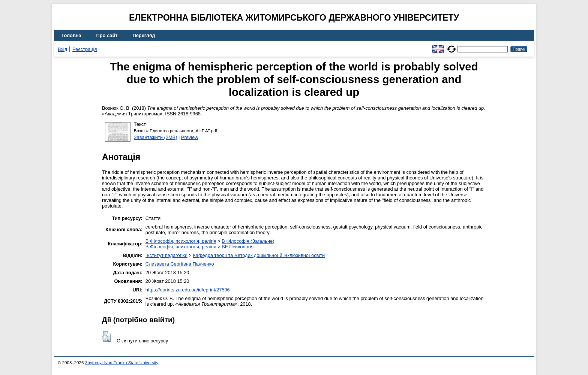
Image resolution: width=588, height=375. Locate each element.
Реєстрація (85, 49)
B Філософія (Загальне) (248, 241)
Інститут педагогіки (166, 255)
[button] (106, 337)
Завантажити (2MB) (156, 137)
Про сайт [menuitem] (107, 35)
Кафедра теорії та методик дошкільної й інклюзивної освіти (259, 255)
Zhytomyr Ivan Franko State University (122, 363)
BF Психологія (238, 247)
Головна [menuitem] (71, 35)
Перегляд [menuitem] (144, 35)
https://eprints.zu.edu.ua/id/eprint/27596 (188, 290)
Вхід (62, 49)
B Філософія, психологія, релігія (181, 241)
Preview (190, 137)
